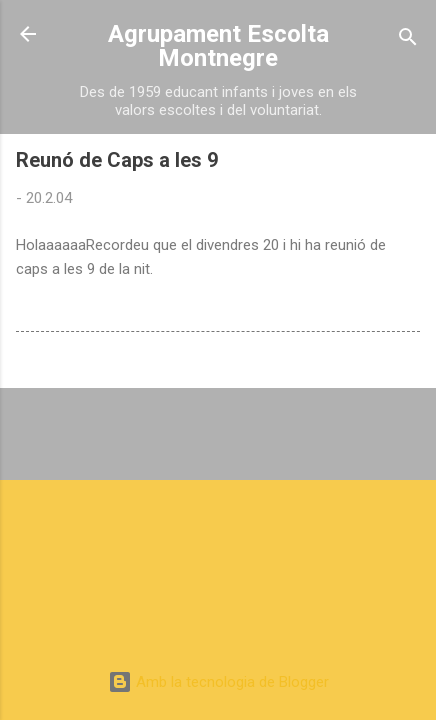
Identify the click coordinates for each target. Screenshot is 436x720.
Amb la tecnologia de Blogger (218, 682)
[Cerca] (408, 40)
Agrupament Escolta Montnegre (218, 46)
